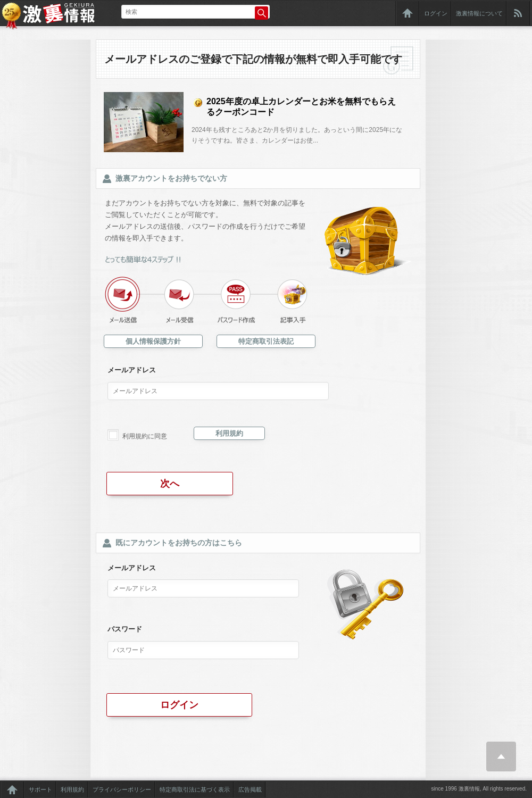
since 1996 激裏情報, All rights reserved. (479, 789)
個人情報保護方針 (153, 341)
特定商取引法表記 (266, 341)
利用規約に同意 (145, 436)
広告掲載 (250, 789)
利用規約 (229, 433)
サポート (40, 789)
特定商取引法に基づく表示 (195, 789)
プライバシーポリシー (122, 789)
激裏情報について (479, 13)
